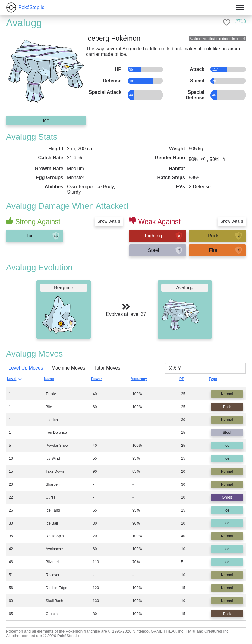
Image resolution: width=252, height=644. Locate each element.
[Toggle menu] (240, 8)
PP (186, 380)
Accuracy (143, 380)
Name (53, 380)
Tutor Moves (107, 368)
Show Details (109, 221)
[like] (227, 22)
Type (217, 380)
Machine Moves (68, 368)
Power (101, 380)
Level (16, 380)
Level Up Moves (26, 368)
